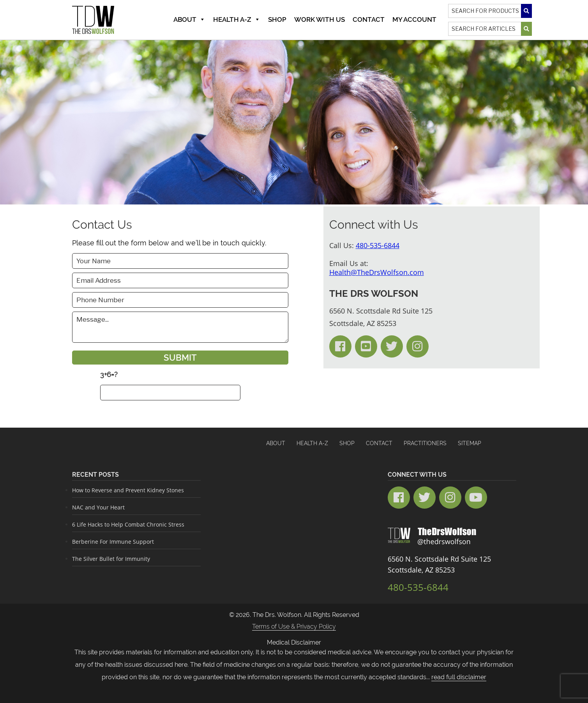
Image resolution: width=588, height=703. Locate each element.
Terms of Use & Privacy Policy (294, 626)
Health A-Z (237, 19)
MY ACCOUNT (414, 19)
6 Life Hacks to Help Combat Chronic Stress (128, 524)
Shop (277, 19)
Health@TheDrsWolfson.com (377, 272)
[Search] (490, 11)
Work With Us (320, 19)
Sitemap (470, 443)
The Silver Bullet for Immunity (111, 559)
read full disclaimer (459, 677)
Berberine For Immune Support (113, 542)
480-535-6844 (378, 245)
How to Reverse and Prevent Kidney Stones (128, 490)
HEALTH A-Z (312, 443)
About (189, 19)
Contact (369, 19)
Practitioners (425, 443)
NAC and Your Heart (98, 507)
